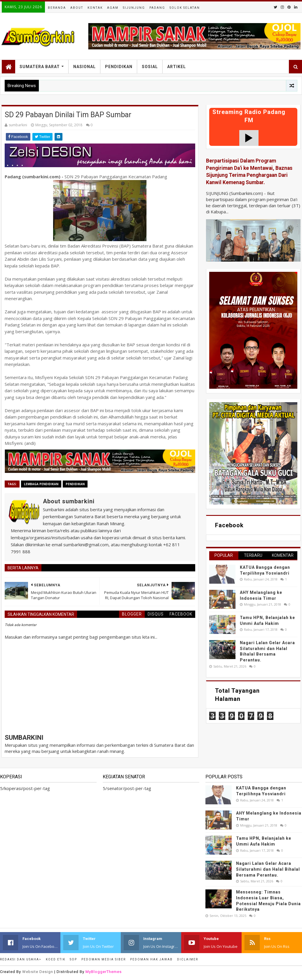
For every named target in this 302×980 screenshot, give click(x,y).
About (77, 8)
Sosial (150, 67)
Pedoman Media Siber (104, 959)
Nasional (84, 67)
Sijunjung (134, 8)
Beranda (57, 8)
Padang (157, 8)
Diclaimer (188, 959)
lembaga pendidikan (41, 484)
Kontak (95, 8)
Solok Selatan (185, 8)
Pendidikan (119, 67)
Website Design (38, 972)
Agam (113, 8)
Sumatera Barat (40, 67)
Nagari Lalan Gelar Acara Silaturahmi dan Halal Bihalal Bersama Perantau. (268, 869)
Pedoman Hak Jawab (151, 959)
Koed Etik (56, 959)
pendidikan (75, 484)
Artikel (177, 67)
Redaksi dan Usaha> (21, 959)
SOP (73, 959)
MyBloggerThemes (104, 972)
